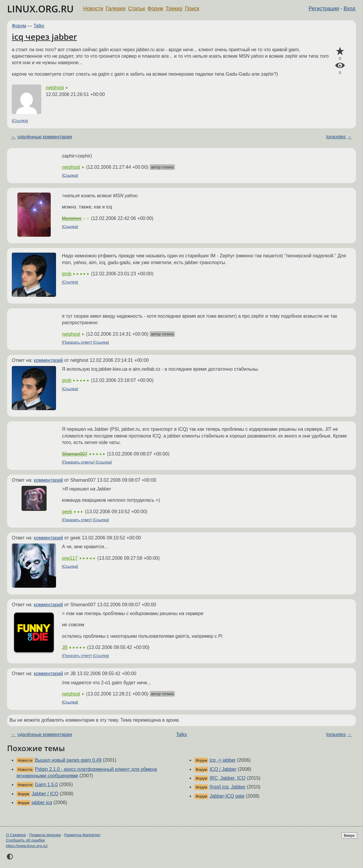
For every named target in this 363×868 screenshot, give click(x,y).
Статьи (136, 9)
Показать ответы (78, 462)
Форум (155, 9)
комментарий (49, 360)
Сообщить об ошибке (26, 840)
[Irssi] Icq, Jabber (228, 787)
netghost (55, 88)
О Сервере (16, 835)
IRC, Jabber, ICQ (228, 778)
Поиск (192, 9)
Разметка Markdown (82, 835)
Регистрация (324, 9)
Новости (93, 9)
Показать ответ (77, 342)
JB (65, 647)
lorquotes (336, 137)
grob (67, 274)
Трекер (174, 9)
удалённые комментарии (45, 137)
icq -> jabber (223, 760)
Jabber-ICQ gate (227, 796)
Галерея (116, 9)
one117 (70, 558)
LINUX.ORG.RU (40, 9)
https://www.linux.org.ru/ (27, 846)
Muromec (72, 218)
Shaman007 (75, 454)
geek (67, 512)
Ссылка (20, 121)
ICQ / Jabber (223, 769)
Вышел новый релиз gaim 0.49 (68, 760)
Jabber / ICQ (45, 794)
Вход (349, 9)
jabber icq (42, 802)
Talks (39, 26)
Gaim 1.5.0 (46, 785)
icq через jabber (44, 37)
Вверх (349, 835)
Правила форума (45, 835)
